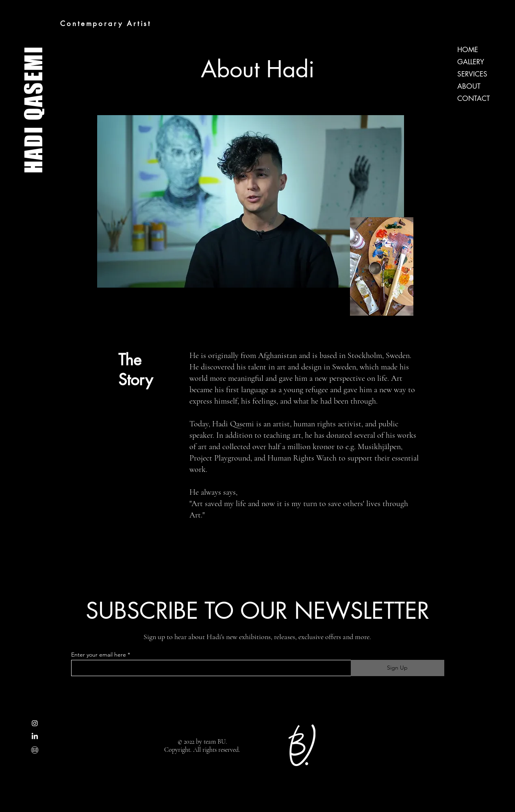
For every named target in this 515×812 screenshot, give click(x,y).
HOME (468, 50)
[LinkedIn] (35, 737)
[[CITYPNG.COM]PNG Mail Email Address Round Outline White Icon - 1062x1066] (35, 750)
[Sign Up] (398, 668)
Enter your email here (99, 655)
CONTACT (474, 98)
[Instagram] (35, 723)
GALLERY (471, 62)
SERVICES (472, 74)
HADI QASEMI (33, 109)
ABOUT (469, 86)
